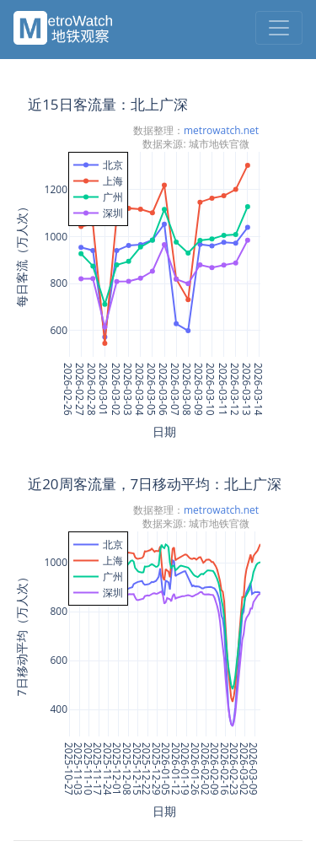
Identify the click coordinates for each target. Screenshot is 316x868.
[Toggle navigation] (279, 28)
